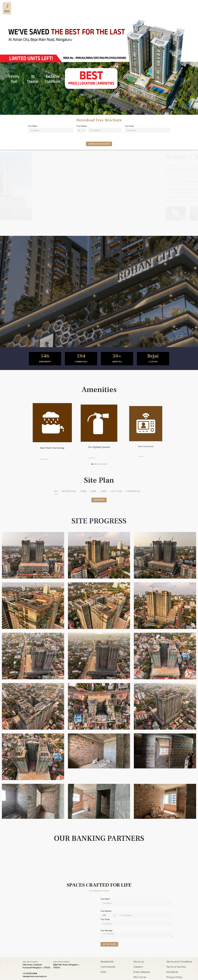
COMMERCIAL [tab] (133, 491)
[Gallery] (99, 432)
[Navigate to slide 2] (96, 464)
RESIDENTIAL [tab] (69, 491)
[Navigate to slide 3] (99, 464)
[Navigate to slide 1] (92, 464)
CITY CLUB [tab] (116, 491)
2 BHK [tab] (93, 491)
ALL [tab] (56, 491)
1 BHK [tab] (83, 491)
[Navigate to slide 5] (106, 464)
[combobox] (81, 130)
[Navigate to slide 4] (102, 464)
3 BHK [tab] (103, 491)
